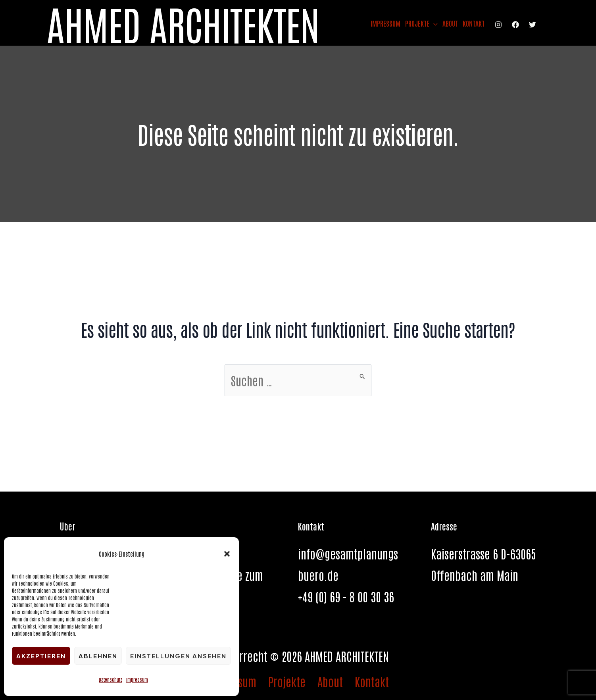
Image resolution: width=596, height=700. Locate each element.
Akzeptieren (41, 656)
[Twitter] (533, 25)
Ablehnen (98, 656)
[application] (434, 23)
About (450, 23)
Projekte (421, 23)
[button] (227, 554)
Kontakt (474, 23)
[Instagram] (498, 25)
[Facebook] (515, 25)
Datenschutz (111, 679)
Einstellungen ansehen (178, 656)
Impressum (137, 679)
